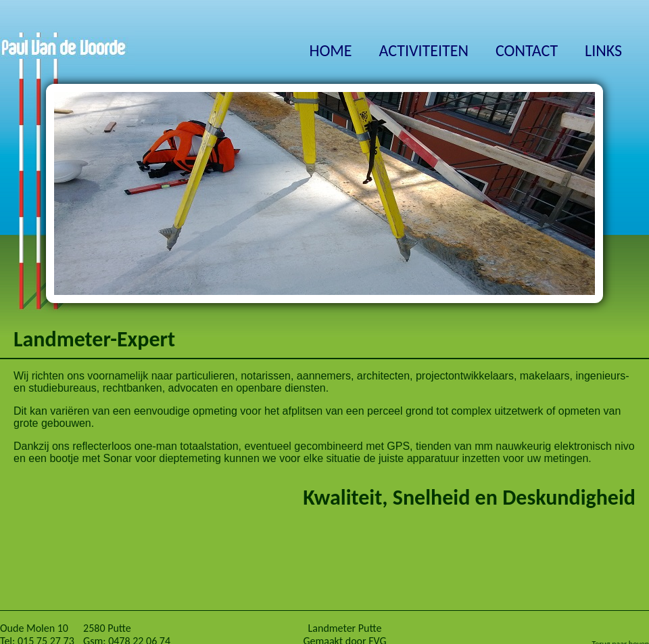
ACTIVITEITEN (424, 50)
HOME (330, 50)
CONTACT (527, 50)
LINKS (603, 50)
